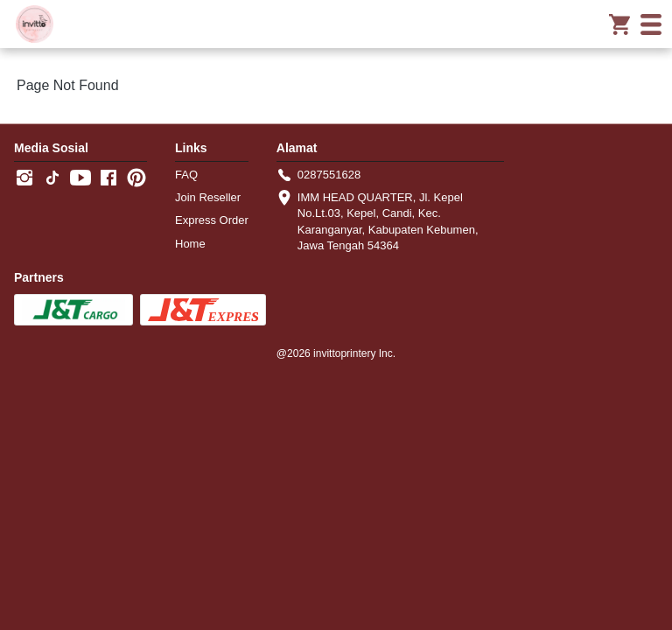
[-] (24, 178)
